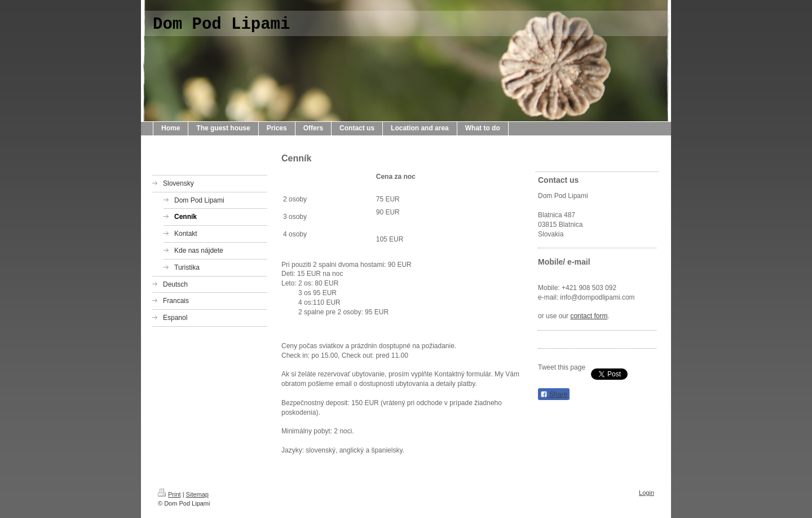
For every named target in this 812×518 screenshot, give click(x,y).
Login (646, 493)
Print (169, 494)
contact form (589, 316)
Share (554, 394)
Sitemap (197, 494)
